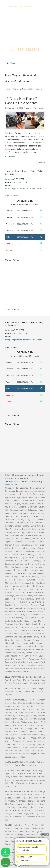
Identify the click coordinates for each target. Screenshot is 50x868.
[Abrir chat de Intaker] (19, 867)
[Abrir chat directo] (43, 835)
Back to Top (41, 162)
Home (7, 89)
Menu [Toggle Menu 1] (11, 63)
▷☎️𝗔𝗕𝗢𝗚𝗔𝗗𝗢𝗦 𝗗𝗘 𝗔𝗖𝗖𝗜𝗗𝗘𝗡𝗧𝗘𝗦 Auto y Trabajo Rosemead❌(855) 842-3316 (25, 32)
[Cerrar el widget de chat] (47, 835)
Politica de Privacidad (31, 481)
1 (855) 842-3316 (25, 49)
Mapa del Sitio (11, 485)
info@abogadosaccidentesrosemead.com (25, 15)
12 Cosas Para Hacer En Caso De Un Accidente (22, 101)
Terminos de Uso (13, 481)
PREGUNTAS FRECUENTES (25, 2)
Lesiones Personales (35, 108)
